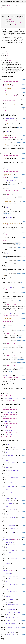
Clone (7, 131)
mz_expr (3, 4)
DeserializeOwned (13, 627)
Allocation (11, 609)
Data (9, 615)
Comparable (14, 478)
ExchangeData (12, 635)
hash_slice (7, 201)
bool (19, 18)
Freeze (7, 408)
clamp (4, 275)
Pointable (11, 550)
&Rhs (8, 304)
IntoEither (12, 526)
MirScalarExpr (19, 96)
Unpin (7, 426)
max (3, 249)
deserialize (8, 174)
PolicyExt (11, 553)
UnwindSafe (9, 435)
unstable (18, 142)
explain (9, 88)
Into (12, 520)
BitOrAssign (10, 119)
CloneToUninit (13, 470)
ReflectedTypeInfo (11, 225)
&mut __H (9, 195)
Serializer (10, 386)
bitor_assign (8, 123)
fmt (5, 158)
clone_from (5, 144)
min (3, 262)
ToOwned (11, 579)
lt (2, 332)
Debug (7, 154)
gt (2, 354)
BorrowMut (11, 455)
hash (5, 193)
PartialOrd (9, 314)
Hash (7, 188)
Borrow (10, 450)
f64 (5, 111)
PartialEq (9, 288)
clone (6, 136)
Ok (11, 383)
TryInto (13, 592)
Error (16, 178)
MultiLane (8, 602)
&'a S (11, 570)
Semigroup (5, 570)
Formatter (5, 160)
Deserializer (10, 180)
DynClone (11, 486)
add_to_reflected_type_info (11, 223)
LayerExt (11, 533)
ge (2, 364)
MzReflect (9, 217)
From (9, 501)
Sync (6, 421)
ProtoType (14, 559)
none (8, 84)
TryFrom (13, 584)
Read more (20, 127)
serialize (7, 380)
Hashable (11, 512)
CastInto (13, 463)
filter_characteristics (9, 94)
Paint (10, 545)
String (4, 90)
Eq (6, 394)
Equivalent (14, 492)
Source (3, 12)
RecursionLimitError (8, 101)
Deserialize (6, 170)
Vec (13, 96)
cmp (5, 237)
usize (20, 23)
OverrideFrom (6, 539)
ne (2, 302)
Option (4, 322)
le (2, 342)
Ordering (5, 241)
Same (9, 566)
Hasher (13, 193)
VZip (12, 599)
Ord (7, 233)
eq (5, 292)
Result (4, 99)
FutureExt (11, 509)
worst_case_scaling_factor (10, 109)
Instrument (12, 517)
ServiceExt (12, 576)
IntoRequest (12, 528)
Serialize (9, 375)
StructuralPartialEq (12, 398)
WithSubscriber (13, 605)
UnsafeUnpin (9, 430)
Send (6, 417)
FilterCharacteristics (12, 2)
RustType (8, 563)
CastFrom (8, 468)
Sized (9, 209)
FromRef (11, 503)
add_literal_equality (9, 105)
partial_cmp (8, 318)
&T (18, 539)
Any (9, 444)
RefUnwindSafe (10, 412)
